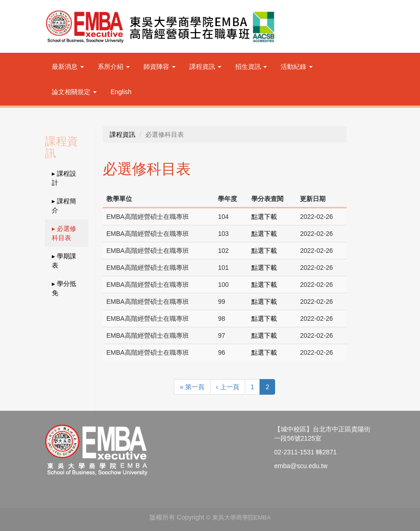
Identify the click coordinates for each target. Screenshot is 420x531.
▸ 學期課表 (64, 261)
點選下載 (264, 217)
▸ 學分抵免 (64, 288)
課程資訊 (205, 67)
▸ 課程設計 (64, 178)
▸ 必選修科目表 (64, 233)
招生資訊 (251, 67)
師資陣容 (160, 67)
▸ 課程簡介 (64, 206)
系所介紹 (114, 67)
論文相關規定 (74, 92)
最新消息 (68, 67)
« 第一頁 (192, 387)
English (121, 92)
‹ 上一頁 (228, 387)
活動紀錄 (297, 67)
